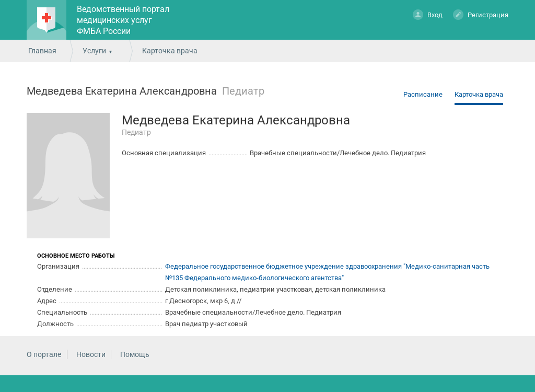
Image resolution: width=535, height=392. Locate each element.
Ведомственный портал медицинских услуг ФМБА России (123, 20)
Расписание (423, 94)
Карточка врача (479, 94)
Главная (42, 51)
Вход (428, 14)
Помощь (135, 354)
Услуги (94, 51)
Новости (91, 354)
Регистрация (481, 14)
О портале (44, 354)
